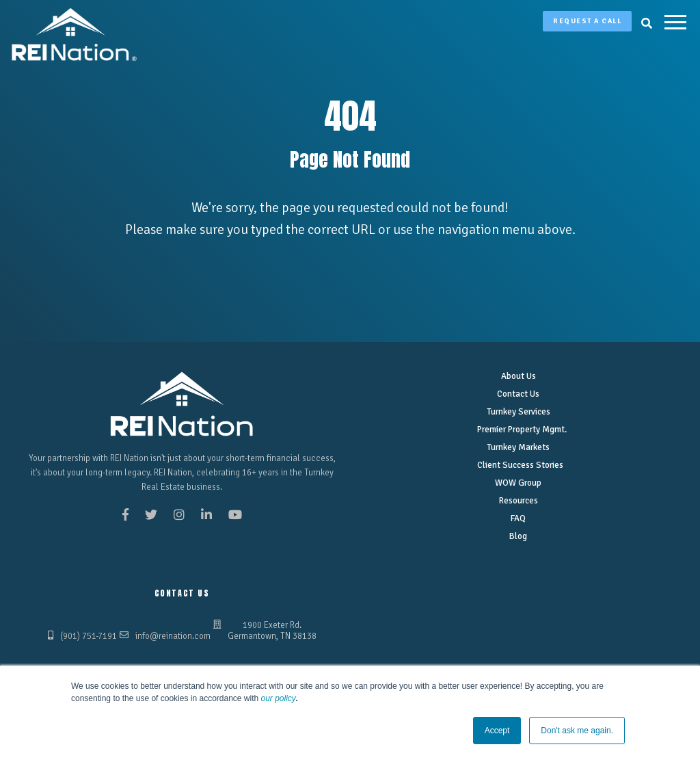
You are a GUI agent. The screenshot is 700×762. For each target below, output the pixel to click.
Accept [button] (497, 731)
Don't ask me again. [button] (577, 731)
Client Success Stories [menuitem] (520, 465)
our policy (279, 698)
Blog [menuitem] (518, 536)
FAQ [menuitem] (518, 518)
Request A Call (587, 21)
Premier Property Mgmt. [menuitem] (522, 430)
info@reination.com (173, 636)
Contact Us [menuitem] (518, 394)
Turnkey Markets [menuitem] (518, 447)
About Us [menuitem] (519, 376)
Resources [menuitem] (519, 501)
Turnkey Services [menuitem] (519, 412)
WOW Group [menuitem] (518, 483)
